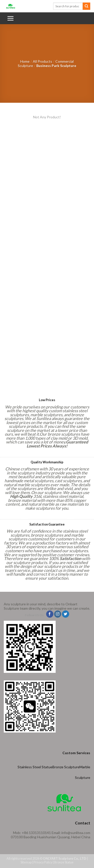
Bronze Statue (64, 862)
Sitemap (26, 862)
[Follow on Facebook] (50, 614)
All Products (42, 61)
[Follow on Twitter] (66, 614)
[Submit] (86, 6)
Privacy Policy (43, 862)
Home (25, 61)
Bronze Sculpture (66, 767)
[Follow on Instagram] (58, 614)
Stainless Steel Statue (35, 767)
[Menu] (10, 18)
